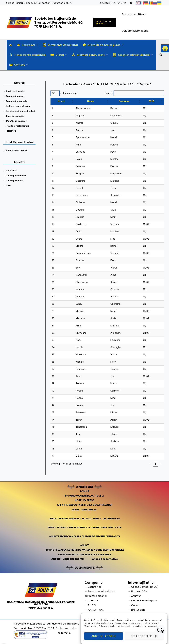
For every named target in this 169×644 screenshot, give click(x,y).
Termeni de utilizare (134, 14)
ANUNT (84, 491)
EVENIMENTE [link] (84, 568)
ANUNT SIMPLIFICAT (84, 510)
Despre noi (27, 45)
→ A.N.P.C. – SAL (94, 610)
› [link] (161, 464)
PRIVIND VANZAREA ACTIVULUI (85, 496)
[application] (36, 45)
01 (144, 108)
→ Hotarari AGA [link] (138, 591)
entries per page (69, 93)
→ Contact (91, 600)
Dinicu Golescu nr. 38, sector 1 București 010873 (44, 3)
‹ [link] (150, 464)
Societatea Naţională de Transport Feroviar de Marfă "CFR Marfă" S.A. (59, 22)
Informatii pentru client (90, 55)
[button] (165, 48)
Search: (109, 93)
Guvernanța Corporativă (60, 45)
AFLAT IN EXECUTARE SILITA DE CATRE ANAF (85, 505)
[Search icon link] (161, 55)
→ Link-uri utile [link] (137, 610)
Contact (18, 65)
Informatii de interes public (103, 45)
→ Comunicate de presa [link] (143, 600)
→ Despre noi (93, 587)
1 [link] (156, 464)
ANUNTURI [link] (85, 487)
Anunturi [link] (105, 3)
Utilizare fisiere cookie (135, 31)
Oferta (59, 55)
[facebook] (131, 3)
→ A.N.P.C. (90, 605)
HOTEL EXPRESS (85, 500)
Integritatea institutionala (133, 55)
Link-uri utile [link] (119, 3)
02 (148, 224)
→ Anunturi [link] (135, 596)
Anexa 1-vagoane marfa (67, 559)
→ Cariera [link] (134, 605)
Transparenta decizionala (27, 55)
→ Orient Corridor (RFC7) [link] (143, 587)
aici (161, 633)
